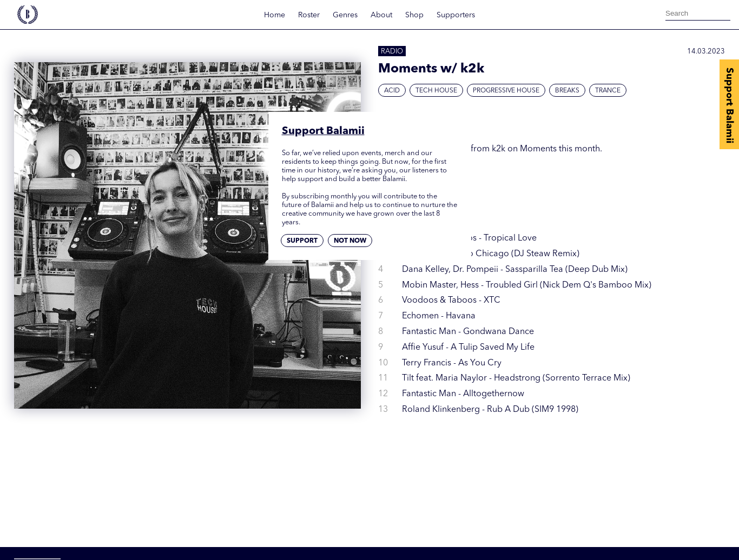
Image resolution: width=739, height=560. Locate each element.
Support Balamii (729, 105)
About (381, 15)
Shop (414, 15)
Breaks (567, 91)
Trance (608, 91)
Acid (392, 91)
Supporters (456, 15)
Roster (309, 15)
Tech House (436, 91)
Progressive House (506, 91)
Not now (350, 241)
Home (275, 15)
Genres (345, 15)
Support (302, 241)
